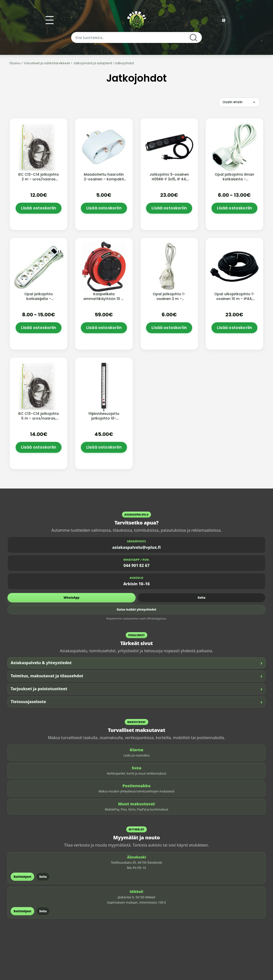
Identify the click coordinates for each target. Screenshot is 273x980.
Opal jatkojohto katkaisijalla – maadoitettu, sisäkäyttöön (39, 301)
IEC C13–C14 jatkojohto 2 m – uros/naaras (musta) (39, 179)
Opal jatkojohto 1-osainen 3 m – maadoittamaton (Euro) (169, 301)
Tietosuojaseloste (136, 702)
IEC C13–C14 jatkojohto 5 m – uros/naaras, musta (39, 418)
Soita (201, 598)
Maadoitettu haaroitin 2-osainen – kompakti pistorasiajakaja (104, 179)
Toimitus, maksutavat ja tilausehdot (136, 676)
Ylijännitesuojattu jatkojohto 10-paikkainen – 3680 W (104, 418)
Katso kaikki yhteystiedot (137, 609)
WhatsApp (71, 598)
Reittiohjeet (22, 877)
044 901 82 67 (136, 565)
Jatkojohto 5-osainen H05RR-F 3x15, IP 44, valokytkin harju (169, 179)
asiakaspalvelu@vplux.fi (136, 547)
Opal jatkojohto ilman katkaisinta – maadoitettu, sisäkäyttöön (234, 181)
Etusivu (15, 63)
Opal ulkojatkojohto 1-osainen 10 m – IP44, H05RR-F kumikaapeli (234, 299)
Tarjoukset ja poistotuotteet (136, 689)
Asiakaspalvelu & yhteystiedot (136, 663)
